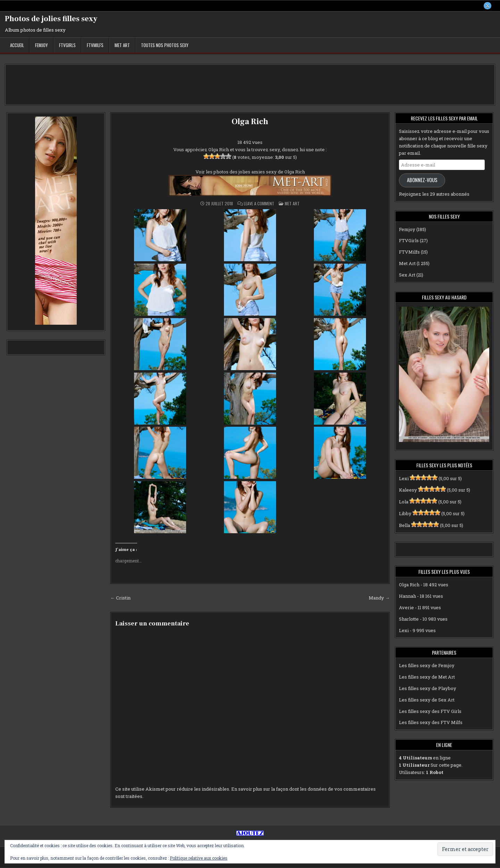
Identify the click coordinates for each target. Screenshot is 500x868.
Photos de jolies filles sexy (51, 19)
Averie (406, 608)
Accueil (17, 45)
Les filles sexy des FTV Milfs (431, 723)
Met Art (122, 45)
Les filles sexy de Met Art (427, 677)
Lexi (404, 478)
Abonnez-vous (422, 180)
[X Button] (487, 6)
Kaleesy (408, 490)
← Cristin (120, 598)
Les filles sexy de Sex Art (427, 700)
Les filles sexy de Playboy (428, 689)
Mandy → (379, 598)
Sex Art (407, 275)
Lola (404, 502)
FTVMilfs (95, 45)
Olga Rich (250, 122)
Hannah (407, 596)
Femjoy (41, 45)
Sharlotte (409, 619)
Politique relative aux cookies (199, 858)
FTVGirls (67, 45)
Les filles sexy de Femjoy (427, 666)
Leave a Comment (259, 204)
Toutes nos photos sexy (165, 45)
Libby (405, 514)
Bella (405, 525)
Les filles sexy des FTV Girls (430, 711)
